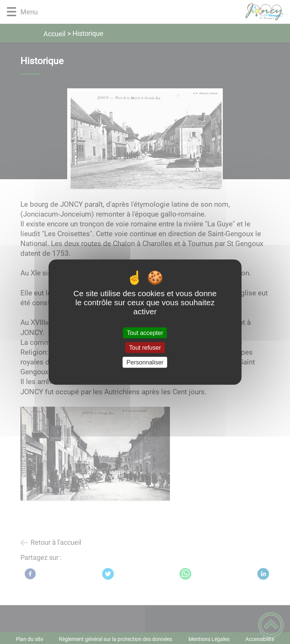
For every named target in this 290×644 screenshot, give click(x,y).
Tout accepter (145, 333)
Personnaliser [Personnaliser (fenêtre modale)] (145, 362)
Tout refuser (145, 347)
